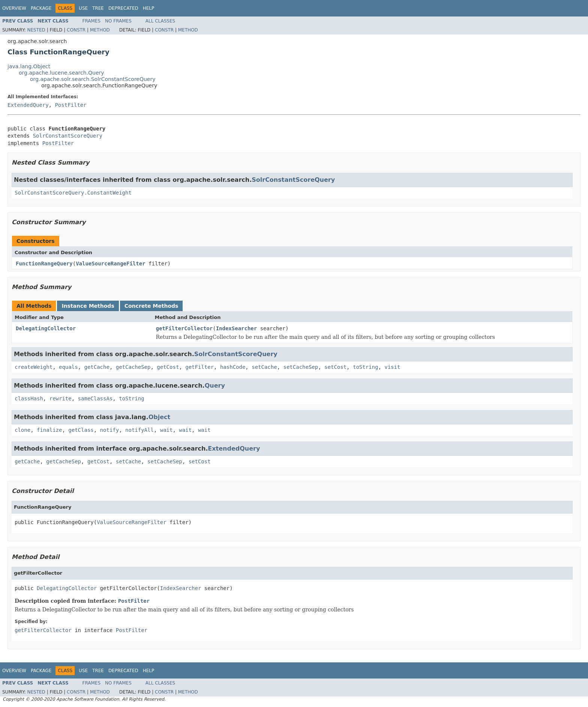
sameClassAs (95, 398)
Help (149, 8)
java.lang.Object (29, 66)
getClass (81, 430)
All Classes (160, 21)
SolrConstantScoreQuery (67, 136)
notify (110, 430)
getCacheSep (133, 367)
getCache (97, 367)
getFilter (199, 367)
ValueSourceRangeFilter (110, 264)
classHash (29, 398)
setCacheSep (301, 367)
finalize (49, 430)
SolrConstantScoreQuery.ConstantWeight (73, 193)
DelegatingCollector (46, 328)
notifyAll (139, 430)
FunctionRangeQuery (44, 264)
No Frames (118, 21)
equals (68, 367)
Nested (36, 30)
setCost (335, 367)
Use (83, 8)
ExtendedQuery (28, 105)
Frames (92, 21)
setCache (264, 367)
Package (41, 8)
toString (365, 367)
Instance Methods (88, 306)
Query (215, 386)
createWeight (34, 367)
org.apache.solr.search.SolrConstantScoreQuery (93, 79)
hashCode (233, 367)
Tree (98, 8)
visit (392, 367)
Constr (76, 30)
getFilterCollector (184, 328)
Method (100, 30)
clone (22, 430)
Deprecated (123, 8)
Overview (14, 8)
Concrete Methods (151, 306)
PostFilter (70, 105)
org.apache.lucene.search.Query (61, 73)
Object (160, 417)
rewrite (61, 398)
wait (166, 430)
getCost (168, 367)
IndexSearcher (237, 328)
